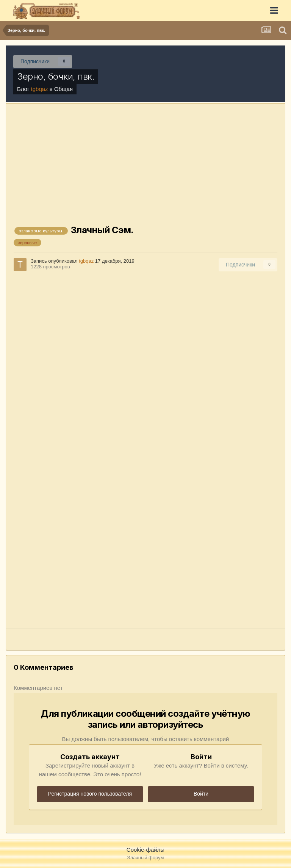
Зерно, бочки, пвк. (56, 76)
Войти (201, 794)
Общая (63, 89)
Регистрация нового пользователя (90, 794)
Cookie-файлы (145, 850)
